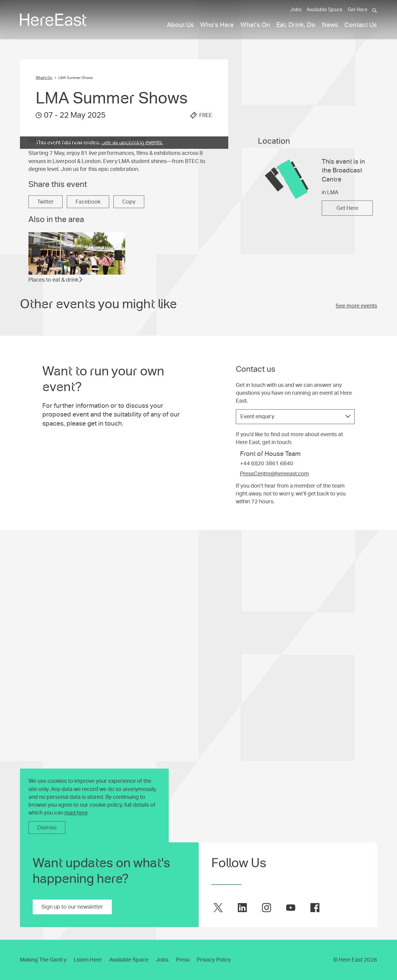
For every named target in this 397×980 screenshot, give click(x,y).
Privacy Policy (214, 960)
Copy (129, 342)
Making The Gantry (43, 960)
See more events (356, 446)
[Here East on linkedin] (242, 908)
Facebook (88, 342)
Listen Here (88, 960)
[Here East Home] (53, 20)
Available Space (324, 10)
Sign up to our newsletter (72, 907)
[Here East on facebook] (315, 908)
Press (183, 960)
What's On (44, 78)
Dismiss (47, 828)
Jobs (296, 10)
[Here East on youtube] (291, 908)
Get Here (358, 10)
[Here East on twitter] (218, 908)
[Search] (375, 11)
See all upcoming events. (132, 142)
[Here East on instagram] (267, 908)
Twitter (46, 342)
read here (76, 813)
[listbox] (295, 643)
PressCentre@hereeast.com (275, 700)
